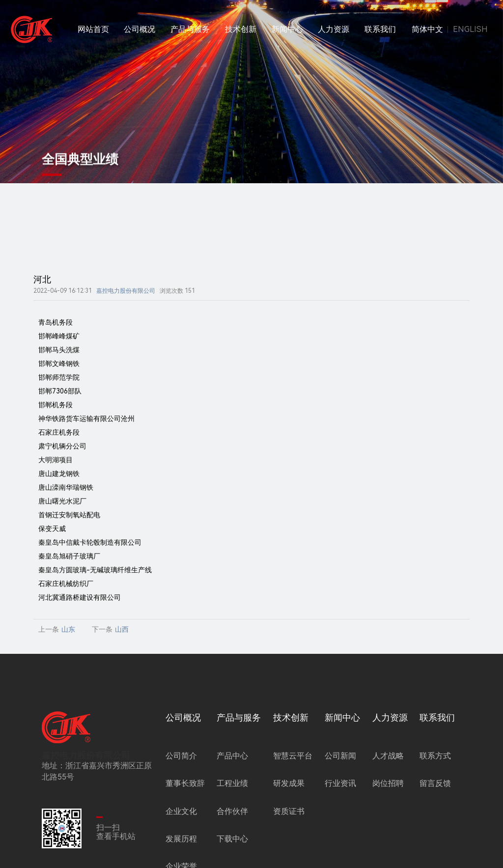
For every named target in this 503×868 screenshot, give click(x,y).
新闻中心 (287, 29)
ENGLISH (470, 29)
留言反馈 (435, 783)
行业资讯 (340, 783)
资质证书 (289, 811)
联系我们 (380, 29)
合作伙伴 (232, 811)
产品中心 (232, 756)
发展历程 (181, 839)
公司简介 (181, 756)
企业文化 (181, 811)
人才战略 (388, 756)
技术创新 (241, 29)
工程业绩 (232, 783)
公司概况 (140, 29)
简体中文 (427, 29)
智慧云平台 (293, 756)
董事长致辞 (185, 783)
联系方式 (435, 756)
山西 (122, 629)
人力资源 (334, 29)
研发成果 (289, 783)
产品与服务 (190, 29)
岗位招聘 (388, 783)
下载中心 (232, 839)
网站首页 (93, 29)
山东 (68, 629)
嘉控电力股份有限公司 (126, 291)
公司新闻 (340, 756)
